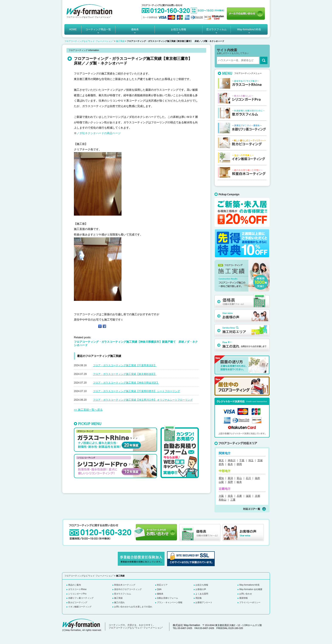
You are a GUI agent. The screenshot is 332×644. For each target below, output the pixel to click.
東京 (221, 460)
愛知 (221, 478)
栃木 (230, 464)
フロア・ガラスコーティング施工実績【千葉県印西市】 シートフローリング (136, 391)
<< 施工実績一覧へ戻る (88, 410)
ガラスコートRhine (77, 589)
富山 (239, 478)
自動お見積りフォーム (167, 598)
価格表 (135, 29)
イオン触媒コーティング (80, 607)
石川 (248, 478)
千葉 (242, 460)
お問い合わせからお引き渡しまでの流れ (133, 607)
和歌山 (223, 500)
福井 (257, 478)
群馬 (221, 464)
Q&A (159, 589)
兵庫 (239, 496)
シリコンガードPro (77, 594)
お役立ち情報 (178, 29)
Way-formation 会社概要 (251, 589)
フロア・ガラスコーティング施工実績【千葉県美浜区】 (125, 365)
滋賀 (248, 496)
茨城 (260, 460)
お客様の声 (201, 589)
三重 (233, 500)
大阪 (221, 496)
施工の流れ (119, 602)
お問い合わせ (246, 594)
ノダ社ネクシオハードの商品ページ (99, 133)
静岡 (239, 464)
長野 (230, 482)
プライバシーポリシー (250, 602)
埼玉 (251, 460)
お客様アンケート (204, 602)
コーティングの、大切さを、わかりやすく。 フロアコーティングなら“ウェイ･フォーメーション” (136, 626)
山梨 (221, 482)
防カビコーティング (78, 602)
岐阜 (239, 482)
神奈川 (232, 460)
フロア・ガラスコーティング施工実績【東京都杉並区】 (125, 374)
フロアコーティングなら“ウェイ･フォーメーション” (89, 41)
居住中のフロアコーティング (128, 589)
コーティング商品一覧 (98, 29)
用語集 (199, 598)
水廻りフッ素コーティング (81, 598)
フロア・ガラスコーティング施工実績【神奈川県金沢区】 (126, 383)
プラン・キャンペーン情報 (170, 602)
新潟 (230, 478)
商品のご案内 (75, 585)
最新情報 (243, 598)
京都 (257, 496)
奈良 (230, 496)
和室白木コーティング (125, 585)
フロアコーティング (75, 17)
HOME (73, 29)
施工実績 (120, 41)
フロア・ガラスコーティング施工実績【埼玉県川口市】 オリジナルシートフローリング (143, 400)
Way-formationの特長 (249, 29)
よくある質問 (202, 594)
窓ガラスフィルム (216, 29)
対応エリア (162, 585)
